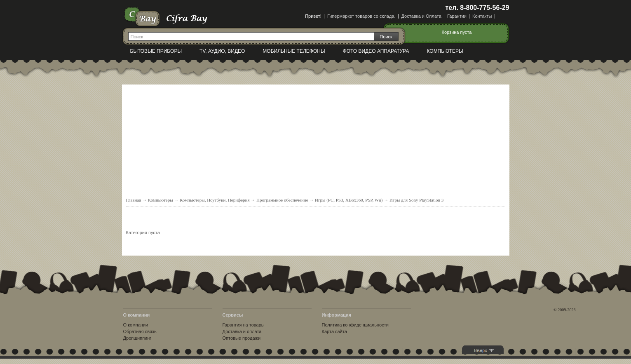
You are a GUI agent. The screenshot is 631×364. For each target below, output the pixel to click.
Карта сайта (334, 331)
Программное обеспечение (282, 200)
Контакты (482, 16)
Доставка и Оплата (421, 16)
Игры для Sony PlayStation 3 (416, 200)
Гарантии (457, 16)
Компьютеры (445, 51)
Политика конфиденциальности (355, 325)
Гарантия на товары (244, 325)
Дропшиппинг (137, 338)
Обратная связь (140, 331)
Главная (134, 200)
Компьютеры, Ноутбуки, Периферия (215, 200)
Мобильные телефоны (294, 51)
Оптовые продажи (242, 338)
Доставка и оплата (242, 331)
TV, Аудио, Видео (222, 51)
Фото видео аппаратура (376, 51)
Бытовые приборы (156, 51)
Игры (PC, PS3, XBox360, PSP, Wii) (349, 200)
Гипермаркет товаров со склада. (361, 16)
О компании (136, 325)
